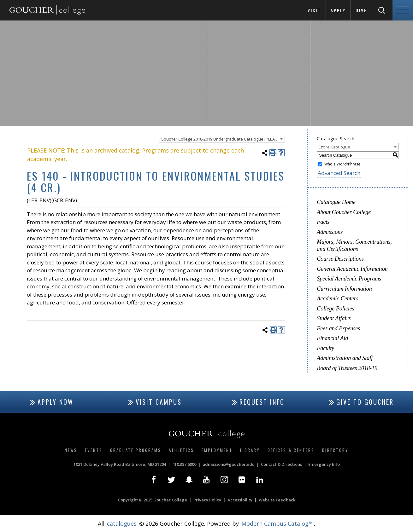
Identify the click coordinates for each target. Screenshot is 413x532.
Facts (323, 222)
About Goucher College (344, 212)
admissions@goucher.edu (229, 464)
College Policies (335, 309)
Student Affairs (334, 318)
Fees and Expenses (338, 328)
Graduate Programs (136, 450)
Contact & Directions (281, 464)
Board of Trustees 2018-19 (347, 368)
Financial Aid (332, 338)
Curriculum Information (344, 289)
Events (94, 450)
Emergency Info (324, 464)
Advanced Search (339, 173)
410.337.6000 (184, 464)
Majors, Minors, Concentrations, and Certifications (354, 245)
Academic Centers (337, 298)
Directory (335, 450)
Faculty (325, 348)
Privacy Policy (207, 500)
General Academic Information (352, 269)
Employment (217, 450)
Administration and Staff (345, 358)
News (71, 450)
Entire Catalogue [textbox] (334, 147)
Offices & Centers (291, 450)
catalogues (122, 523)
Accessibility (240, 500)
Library (250, 450)
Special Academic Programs (349, 279)
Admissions (330, 232)
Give (361, 10)
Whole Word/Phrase (342, 164)
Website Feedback (277, 500)
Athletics (181, 450)
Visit (314, 10)
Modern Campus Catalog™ (277, 523)
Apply (338, 10)
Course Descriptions (340, 259)
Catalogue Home (336, 202)
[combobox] (222, 139)
